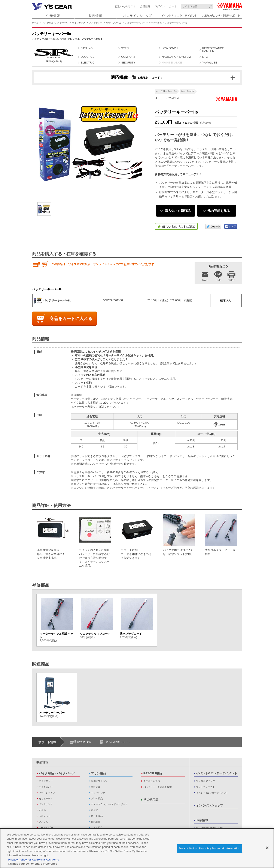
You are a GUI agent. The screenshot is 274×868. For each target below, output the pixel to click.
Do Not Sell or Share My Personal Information (210, 849)
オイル (42, 810)
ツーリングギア (47, 793)
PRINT (232, 280)
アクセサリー (95, 23)
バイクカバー (46, 787)
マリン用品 (98, 773)
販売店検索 (84, 742)
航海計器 (96, 787)
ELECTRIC (88, 63)
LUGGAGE (88, 57)
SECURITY (128, 63)
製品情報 (42, 762)
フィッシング (98, 793)
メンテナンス (46, 804)
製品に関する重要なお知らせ (211, 828)
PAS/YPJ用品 (153, 773)
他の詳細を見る (219, 211)
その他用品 (151, 800)
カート (173, 6)
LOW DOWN (170, 48)
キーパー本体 (155, 23)
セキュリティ (46, 799)
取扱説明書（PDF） (118, 742)
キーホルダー (46, 828)
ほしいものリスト (125, 6)
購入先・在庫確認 (178, 211)
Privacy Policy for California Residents (33, 860)
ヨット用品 (97, 828)
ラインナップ (79, 23)
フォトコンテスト (205, 787)
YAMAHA (173, 98)
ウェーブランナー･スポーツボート (109, 804)
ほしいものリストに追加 (179, 227)
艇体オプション (99, 781)
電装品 (95, 810)
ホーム (35, 23)
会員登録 (145, 6)
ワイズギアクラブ (205, 781)
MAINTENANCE (114, 23)
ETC (205, 57)
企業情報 (202, 820)
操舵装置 (96, 822)
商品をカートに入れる (71, 319)
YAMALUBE (210, 63)
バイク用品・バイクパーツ (55, 23)
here (18, 847)
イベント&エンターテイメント (217, 773)
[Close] (267, 848)
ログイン (160, 6)
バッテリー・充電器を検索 (158, 787)
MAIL (205, 280)
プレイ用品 (97, 799)
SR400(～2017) (54, 56)
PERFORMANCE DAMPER (213, 50)
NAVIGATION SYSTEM (176, 57)
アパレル (43, 822)
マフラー (127, 48)
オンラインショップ (210, 805)
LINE (218, 280)
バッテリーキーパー (135, 23)
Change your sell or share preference (33, 864)
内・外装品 (97, 816)
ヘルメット (45, 816)
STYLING (87, 48)
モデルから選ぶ (152, 781)
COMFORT (128, 57)
